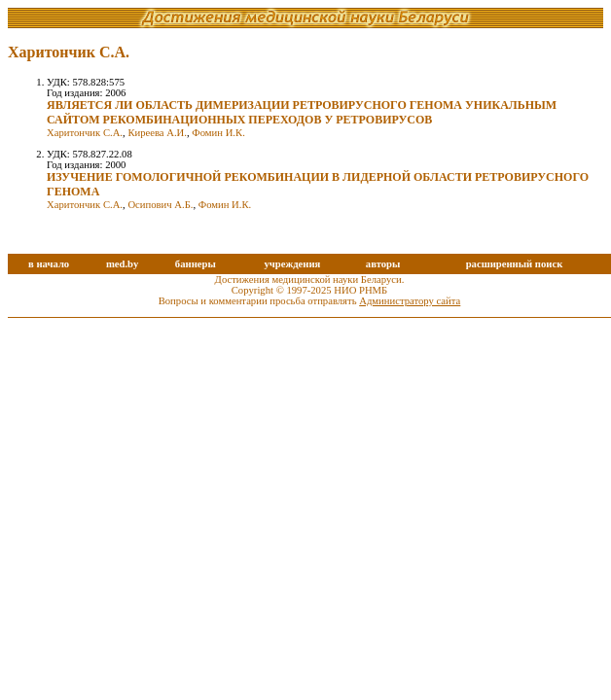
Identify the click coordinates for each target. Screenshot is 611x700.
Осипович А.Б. (160, 205)
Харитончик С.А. (85, 133)
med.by (122, 264)
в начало (49, 264)
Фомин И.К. (218, 133)
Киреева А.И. (157, 133)
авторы (383, 264)
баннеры (196, 264)
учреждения (292, 264)
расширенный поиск (515, 264)
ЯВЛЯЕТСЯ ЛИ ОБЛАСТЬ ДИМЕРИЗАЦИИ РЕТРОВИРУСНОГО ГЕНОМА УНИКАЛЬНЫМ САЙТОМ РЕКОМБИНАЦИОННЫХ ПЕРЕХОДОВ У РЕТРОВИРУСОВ (302, 112)
